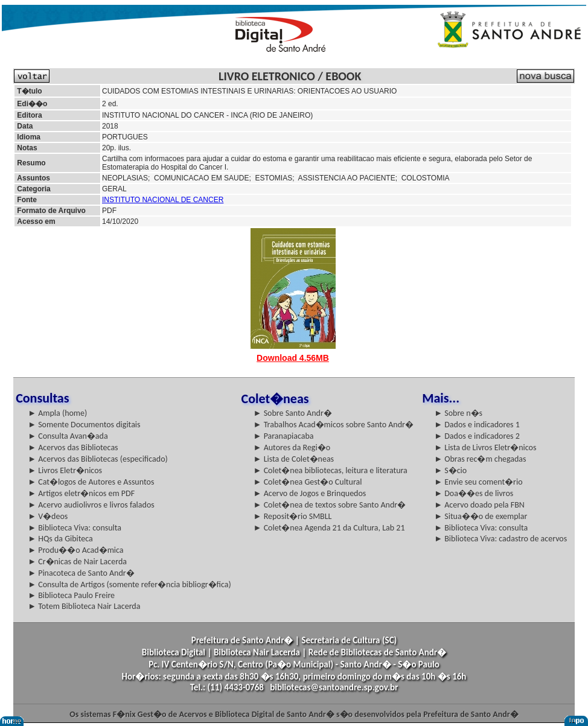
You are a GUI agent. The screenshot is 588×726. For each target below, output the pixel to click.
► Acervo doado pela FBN (479, 505)
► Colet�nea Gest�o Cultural (308, 482)
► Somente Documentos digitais (84, 425)
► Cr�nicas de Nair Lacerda (77, 562)
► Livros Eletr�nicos (65, 470)
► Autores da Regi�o (292, 447)
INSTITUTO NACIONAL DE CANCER (163, 200)
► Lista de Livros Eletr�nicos (485, 447)
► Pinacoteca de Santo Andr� (81, 573)
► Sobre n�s (458, 413)
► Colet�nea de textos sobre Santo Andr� (330, 505)
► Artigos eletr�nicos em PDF (81, 493)
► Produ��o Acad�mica (75, 550)
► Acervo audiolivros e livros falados (91, 505)
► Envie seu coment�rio (478, 482)
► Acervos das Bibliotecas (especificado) (98, 459)
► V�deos (48, 516)
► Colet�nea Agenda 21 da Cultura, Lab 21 (329, 528)
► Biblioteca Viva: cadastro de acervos (500, 539)
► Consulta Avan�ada (68, 436)
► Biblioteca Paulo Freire (71, 595)
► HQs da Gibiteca (60, 539)
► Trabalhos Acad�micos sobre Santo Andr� (334, 425)
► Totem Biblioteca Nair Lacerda (84, 606)
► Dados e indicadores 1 (477, 425)
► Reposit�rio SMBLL (293, 516)
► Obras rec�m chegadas (480, 459)
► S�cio (450, 470)
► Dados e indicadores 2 (477, 436)
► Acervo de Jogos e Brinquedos (310, 493)
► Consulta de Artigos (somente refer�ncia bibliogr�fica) (129, 584)
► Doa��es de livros (474, 493)
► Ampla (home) (57, 413)
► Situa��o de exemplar (481, 516)
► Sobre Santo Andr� (293, 413)
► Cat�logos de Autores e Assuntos (91, 482)
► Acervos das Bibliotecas (73, 447)
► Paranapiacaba (284, 436)
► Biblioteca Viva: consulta (75, 528)
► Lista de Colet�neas (294, 459)
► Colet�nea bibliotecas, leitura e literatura (331, 470)
